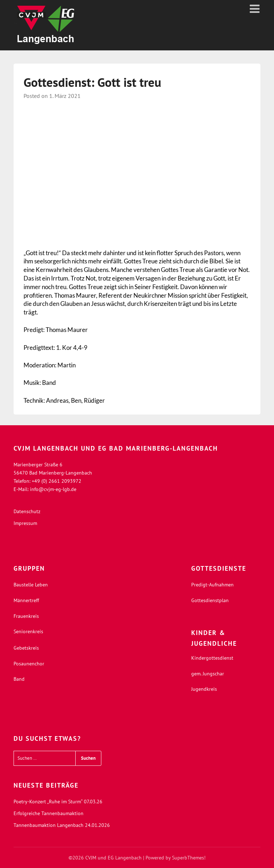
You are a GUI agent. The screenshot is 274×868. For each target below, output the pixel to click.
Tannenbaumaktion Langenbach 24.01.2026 (62, 825)
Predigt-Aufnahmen (212, 585)
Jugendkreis (204, 689)
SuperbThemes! (189, 858)
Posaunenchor (29, 664)
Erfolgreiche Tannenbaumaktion (49, 813)
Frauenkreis (26, 616)
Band (19, 679)
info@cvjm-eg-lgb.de (53, 489)
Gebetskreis (26, 648)
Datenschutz (27, 511)
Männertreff (26, 600)
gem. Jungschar (208, 674)
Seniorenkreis (28, 631)
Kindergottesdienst (212, 658)
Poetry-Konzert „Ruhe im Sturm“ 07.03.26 (58, 802)
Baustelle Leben (31, 585)
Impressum (25, 523)
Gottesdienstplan (210, 600)
